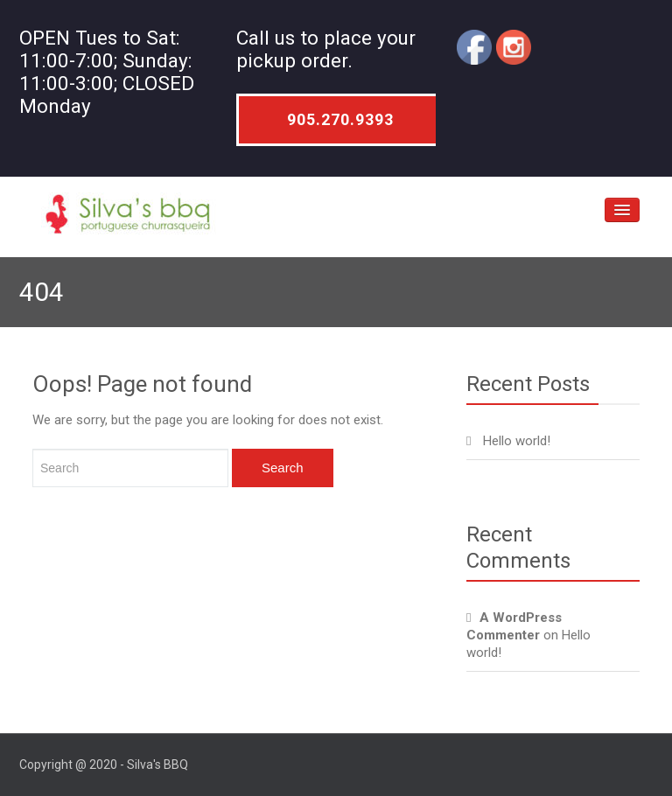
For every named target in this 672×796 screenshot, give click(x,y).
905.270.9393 (340, 119)
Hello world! (517, 441)
